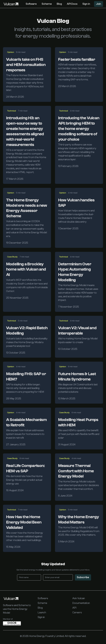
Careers (77, 612)
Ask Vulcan (79, 598)
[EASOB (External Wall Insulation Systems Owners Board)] (12, 623)
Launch (42, 612)
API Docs (72, 4)
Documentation (81, 603)
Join (99, 4)
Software (31, 4)
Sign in (86, 4)
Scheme (47, 4)
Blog (59, 4)
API (74, 608)
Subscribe (83, 577)
